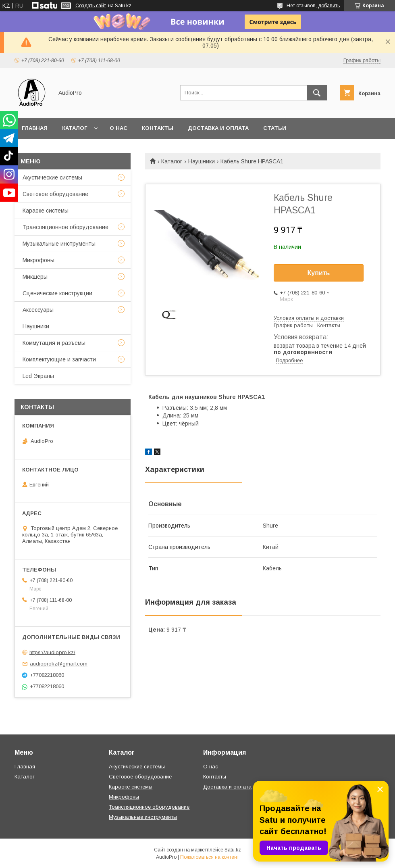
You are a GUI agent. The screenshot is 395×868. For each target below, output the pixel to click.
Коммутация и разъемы (54, 343)
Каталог (75, 128)
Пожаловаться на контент (210, 857)
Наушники (202, 161)
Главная (35, 128)
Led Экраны (38, 376)
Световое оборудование (55, 194)
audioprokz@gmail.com (59, 664)
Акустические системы (52, 177)
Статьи (275, 128)
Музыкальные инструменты (59, 244)
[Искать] (317, 93)
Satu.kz (233, 850)
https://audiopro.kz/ (52, 652)
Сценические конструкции (57, 293)
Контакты (158, 128)
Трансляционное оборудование (65, 227)
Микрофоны (38, 260)
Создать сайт (91, 6)
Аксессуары (38, 310)
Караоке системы (46, 211)
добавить (329, 6)
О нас (118, 128)
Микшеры (35, 277)
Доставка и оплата (218, 128)
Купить (319, 273)
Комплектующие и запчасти (59, 359)
